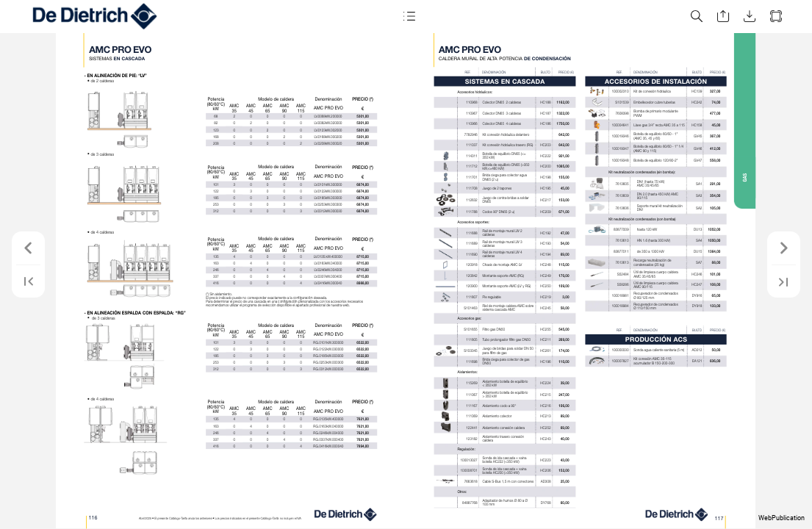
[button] (409, 17)
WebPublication (782, 518)
